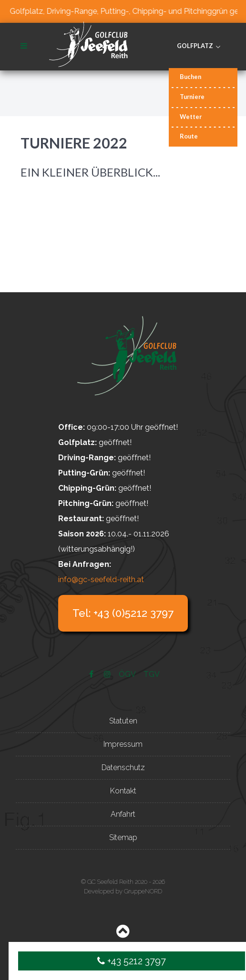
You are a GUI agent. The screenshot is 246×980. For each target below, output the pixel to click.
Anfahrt (123, 814)
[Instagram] (108, 674)
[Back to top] (123, 934)
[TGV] (152, 674)
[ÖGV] (128, 674)
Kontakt (123, 791)
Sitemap (123, 837)
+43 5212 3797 (132, 961)
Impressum (123, 744)
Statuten (123, 721)
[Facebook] (92, 674)
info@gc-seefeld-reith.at (101, 579)
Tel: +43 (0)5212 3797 (123, 613)
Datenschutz (123, 767)
